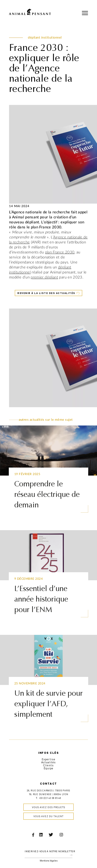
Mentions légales (49, 861)
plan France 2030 (60, 252)
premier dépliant (44, 277)
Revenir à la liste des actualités (46, 294)
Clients (48, 766)
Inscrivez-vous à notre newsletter (50, 852)
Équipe (48, 769)
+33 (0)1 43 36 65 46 (50, 799)
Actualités (49, 763)
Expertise (48, 760)
